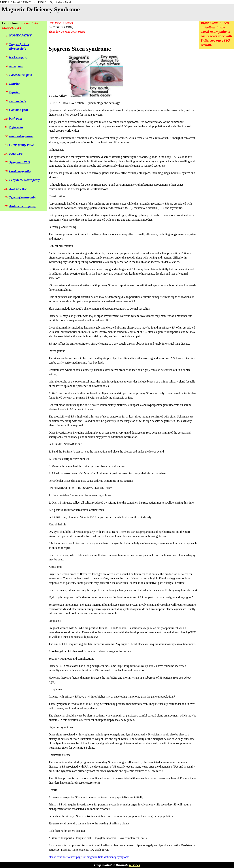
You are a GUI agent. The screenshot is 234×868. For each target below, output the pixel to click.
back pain (16, 119)
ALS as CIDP (18, 189)
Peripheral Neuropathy (24, 180)
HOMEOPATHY (20, 35)
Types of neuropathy (23, 197)
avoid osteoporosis (21, 136)
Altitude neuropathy (22, 206)
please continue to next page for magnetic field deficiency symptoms (89, 857)
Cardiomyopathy (20, 171)
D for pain (16, 127)
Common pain (19, 110)
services (134, 865)
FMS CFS (16, 154)
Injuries (14, 84)
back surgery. (18, 57)
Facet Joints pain (21, 75)
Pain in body (18, 101)
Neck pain (16, 66)
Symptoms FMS (20, 162)
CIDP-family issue (21, 145)
